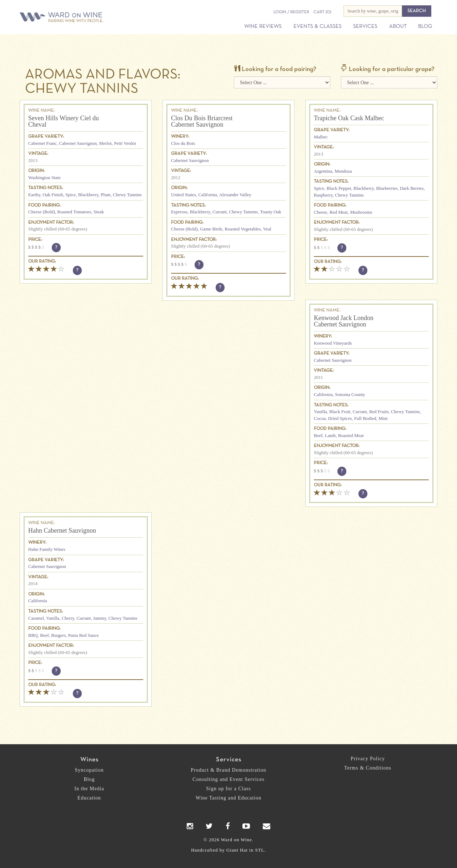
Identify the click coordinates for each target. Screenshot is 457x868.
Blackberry (88, 195)
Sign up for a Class (228, 789)
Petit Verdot (125, 143)
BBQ (33, 635)
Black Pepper (339, 188)
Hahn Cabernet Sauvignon (62, 531)
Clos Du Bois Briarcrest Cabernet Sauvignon (202, 121)
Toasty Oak (270, 212)
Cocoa (320, 418)
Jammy (100, 618)
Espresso (179, 212)
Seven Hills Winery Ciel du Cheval (64, 121)
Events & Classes (318, 26)
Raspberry (323, 195)
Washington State (44, 177)
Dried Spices (340, 418)
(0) (322, 12)
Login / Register (291, 12)
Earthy (34, 195)
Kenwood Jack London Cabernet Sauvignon (344, 321)
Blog (425, 26)
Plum (106, 195)
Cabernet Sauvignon (78, 143)
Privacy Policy (368, 759)
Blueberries (387, 188)
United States (184, 195)
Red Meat (339, 212)
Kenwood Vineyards (333, 343)
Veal (267, 229)
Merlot (106, 143)
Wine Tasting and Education (228, 798)
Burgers (58, 635)
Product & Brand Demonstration (228, 770)
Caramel (36, 618)
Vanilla (320, 412)
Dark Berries (412, 188)
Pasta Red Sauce (84, 635)
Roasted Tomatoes (74, 212)
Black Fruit (340, 412)
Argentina (323, 171)
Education (89, 798)
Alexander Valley (235, 195)
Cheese (321, 212)
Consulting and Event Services (228, 779)
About (398, 26)
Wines (89, 760)
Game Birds (211, 229)
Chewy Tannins (127, 195)
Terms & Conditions (368, 768)
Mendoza (343, 171)
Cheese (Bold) (42, 212)
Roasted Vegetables (243, 229)
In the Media (89, 789)
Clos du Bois (183, 143)
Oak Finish (53, 195)
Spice (71, 195)
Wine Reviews (263, 26)
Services (365, 26)
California (208, 195)
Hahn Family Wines (47, 549)
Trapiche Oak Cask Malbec (349, 118)
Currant (220, 212)
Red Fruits (379, 412)
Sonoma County (350, 394)
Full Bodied (365, 418)
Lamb (330, 435)
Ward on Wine (86, 18)
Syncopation (89, 770)
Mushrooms (361, 212)
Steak (99, 212)
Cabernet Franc (42, 143)
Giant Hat (237, 850)
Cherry (68, 618)
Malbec (321, 137)
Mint (383, 418)
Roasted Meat (351, 435)
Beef (318, 435)
